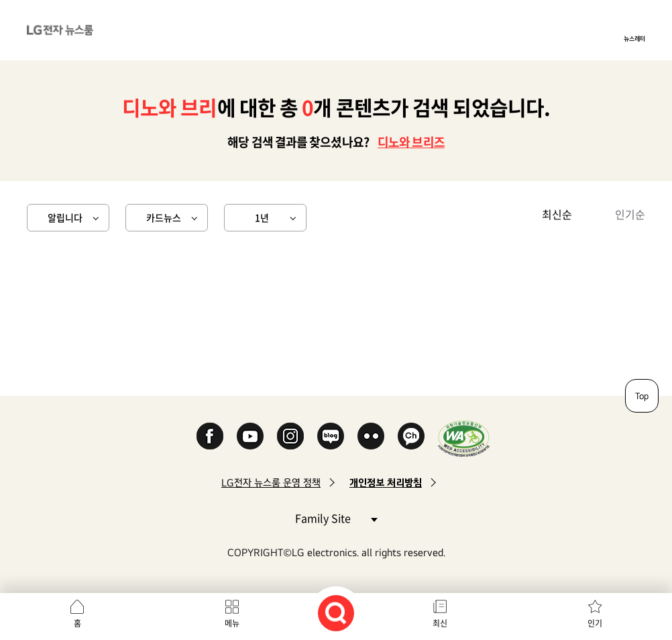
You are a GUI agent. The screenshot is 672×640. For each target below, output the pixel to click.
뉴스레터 (634, 38)
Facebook (210, 436)
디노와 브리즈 (411, 142)
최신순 (557, 214)
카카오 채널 (411, 436)
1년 (262, 217)
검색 (336, 613)
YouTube (250, 436)
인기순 (630, 214)
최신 (440, 623)
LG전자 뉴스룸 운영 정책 (271, 483)
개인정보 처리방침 (386, 483)
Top (642, 396)
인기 (595, 623)
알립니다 (65, 217)
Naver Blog (331, 436)
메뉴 (232, 623)
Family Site (336, 518)
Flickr (371, 436)
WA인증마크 (464, 438)
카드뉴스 (164, 217)
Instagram (290, 436)
